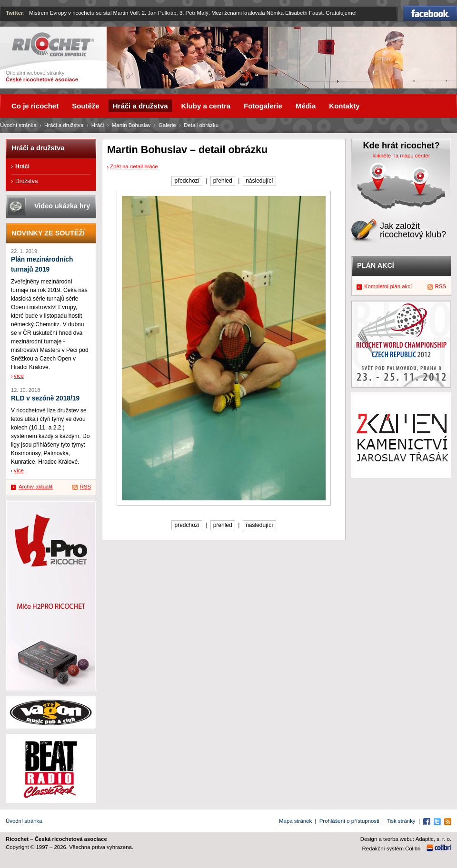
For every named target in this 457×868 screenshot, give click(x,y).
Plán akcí (376, 265)
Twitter (15, 13)
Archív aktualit (36, 487)
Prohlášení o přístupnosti (349, 821)
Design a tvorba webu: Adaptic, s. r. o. (406, 839)
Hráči (98, 125)
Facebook (430, 13)
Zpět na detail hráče (134, 166)
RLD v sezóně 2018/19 (45, 398)
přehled (223, 181)
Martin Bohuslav (131, 125)
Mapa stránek (295, 821)
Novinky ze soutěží (48, 233)
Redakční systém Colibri (392, 848)
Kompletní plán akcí (388, 286)
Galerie (167, 125)
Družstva (26, 181)
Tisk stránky (401, 821)
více (19, 376)
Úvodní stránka (18, 125)
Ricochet (53, 44)
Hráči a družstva (64, 125)
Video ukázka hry (62, 206)
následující (259, 181)
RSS (85, 487)
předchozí (187, 181)
